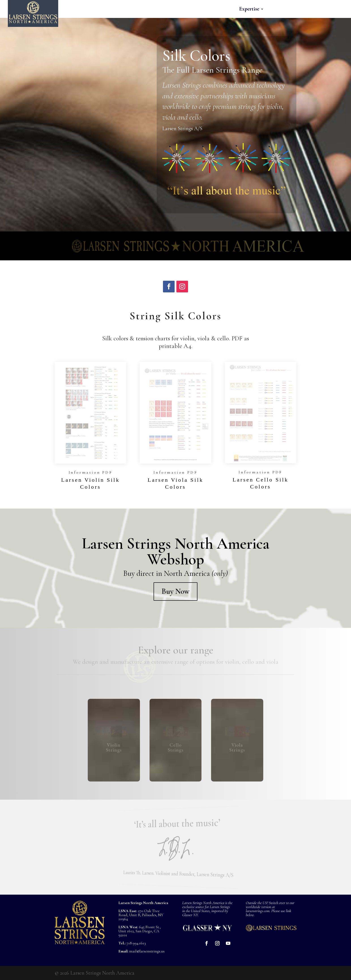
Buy (331, 10)
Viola (200, 10)
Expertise (249, 10)
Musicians (281, 10)
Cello (223, 10)
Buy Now (175, 591)
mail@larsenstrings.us (147, 951)
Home (157, 10)
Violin (177, 10)
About (309, 10)
